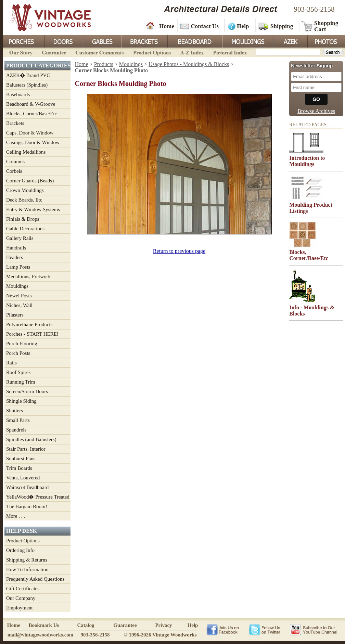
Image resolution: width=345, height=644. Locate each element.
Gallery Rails (20, 238)
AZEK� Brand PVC (28, 75)
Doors (63, 41)
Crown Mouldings (25, 190)
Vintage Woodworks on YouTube (313, 629)
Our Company (21, 598)
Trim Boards (19, 468)
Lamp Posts (18, 267)
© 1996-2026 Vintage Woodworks (160, 635)
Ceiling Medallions (26, 152)
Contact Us (200, 26)
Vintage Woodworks (46, 17)
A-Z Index (192, 52)
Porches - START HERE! (32, 334)
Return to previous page (179, 251)
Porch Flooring (22, 344)
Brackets (144, 41)
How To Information (27, 569)
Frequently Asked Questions (35, 579)
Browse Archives (316, 111)
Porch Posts (18, 353)
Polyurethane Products (29, 324)
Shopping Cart (320, 26)
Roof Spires (18, 372)
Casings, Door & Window (33, 142)
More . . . (16, 516)
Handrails (16, 248)
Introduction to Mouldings (307, 161)
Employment (20, 608)
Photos (326, 41)
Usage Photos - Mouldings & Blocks (189, 64)
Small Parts (18, 420)
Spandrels (16, 430)
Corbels (14, 171)
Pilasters (15, 315)
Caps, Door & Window (30, 133)
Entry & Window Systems (33, 209)
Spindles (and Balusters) (31, 439)
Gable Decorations (25, 229)
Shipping (277, 26)
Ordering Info (20, 550)
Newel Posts (19, 296)
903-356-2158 (314, 9)
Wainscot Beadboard (27, 487)
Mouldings (247, 41)
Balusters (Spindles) (27, 85)
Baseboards (18, 94)
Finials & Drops (23, 219)
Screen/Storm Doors (27, 391)
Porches (23, 41)
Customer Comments (99, 52)
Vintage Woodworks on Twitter (265, 629)
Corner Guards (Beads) (30, 181)
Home (160, 26)
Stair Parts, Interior (26, 449)
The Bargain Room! (27, 506)
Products (104, 64)
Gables (102, 41)
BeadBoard (194, 41)
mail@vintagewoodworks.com (41, 635)
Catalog (86, 625)
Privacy (163, 625)
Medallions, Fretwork (28, 276)
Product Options (152, 52)
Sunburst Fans (21, 459)
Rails (11, 363)
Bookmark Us (44, 625)
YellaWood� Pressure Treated (38, 497)
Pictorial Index (229, 52)
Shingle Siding (21, 401)
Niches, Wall (19, 305)
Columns (15, 162)
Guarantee (54, 52)
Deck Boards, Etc (24, 200)
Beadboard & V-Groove (31, 104)
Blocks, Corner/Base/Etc (31, 114)
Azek (290, 41)
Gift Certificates (23, 589)
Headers (15, 257)
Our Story (20, 52)
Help (239, 26)
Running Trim (21, 382)
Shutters (15, 411)
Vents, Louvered (23, 478)
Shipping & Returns (27, 560)
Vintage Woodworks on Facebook (223, 629)
